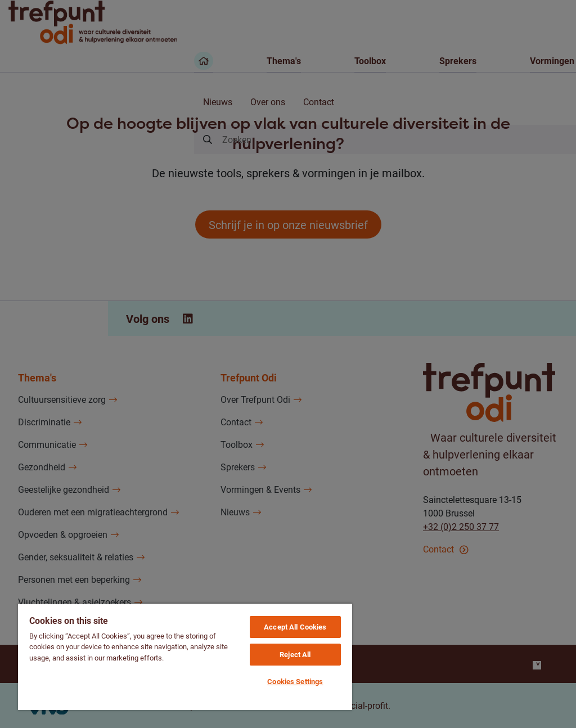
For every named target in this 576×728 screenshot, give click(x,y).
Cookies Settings (295, 681)
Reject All (295, 654)
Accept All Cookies (295, 627)
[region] (185, 657)
